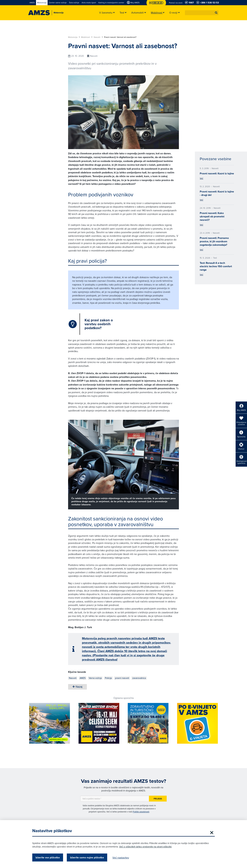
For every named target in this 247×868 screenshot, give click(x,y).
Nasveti (98, 37)
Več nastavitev (121, 858)
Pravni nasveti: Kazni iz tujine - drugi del (217, 193)
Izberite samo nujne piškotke (87, 857)
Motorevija (74, 37)
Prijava (158, 799)
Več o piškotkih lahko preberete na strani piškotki (145, 847)
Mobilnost (87, 37)
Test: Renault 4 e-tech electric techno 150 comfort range (216, 266)
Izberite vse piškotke (48, 857)
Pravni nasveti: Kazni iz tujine (217, 173)
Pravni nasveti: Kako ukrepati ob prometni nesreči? (212, 216)
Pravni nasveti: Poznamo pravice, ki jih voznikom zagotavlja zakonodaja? (214, 241)
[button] (216, 13)
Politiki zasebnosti (141, 812)
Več (201, 178)
